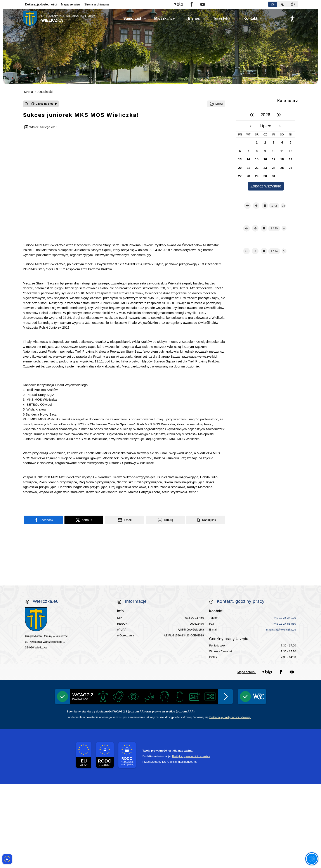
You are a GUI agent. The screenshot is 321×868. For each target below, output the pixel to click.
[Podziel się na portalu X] (84, 461)
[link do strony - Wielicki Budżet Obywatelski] (106, 540)
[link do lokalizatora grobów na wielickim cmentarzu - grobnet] (216, 593)
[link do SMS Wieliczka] (106, 619)
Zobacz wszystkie (266, 186)
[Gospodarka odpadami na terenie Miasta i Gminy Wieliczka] (50, 514)
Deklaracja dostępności (41, 4)
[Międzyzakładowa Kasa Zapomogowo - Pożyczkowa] (133, 651)
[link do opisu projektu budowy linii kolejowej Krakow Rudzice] (271, 567)
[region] (265, 150)
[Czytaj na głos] (44, 104)
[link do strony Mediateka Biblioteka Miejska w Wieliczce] (161, 488)
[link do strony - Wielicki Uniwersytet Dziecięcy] (106, 567)
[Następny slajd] (256, 223)
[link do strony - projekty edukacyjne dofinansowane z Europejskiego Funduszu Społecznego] (161, 567)
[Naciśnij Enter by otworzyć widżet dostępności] (292, 19)
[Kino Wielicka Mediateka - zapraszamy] (216, 488)
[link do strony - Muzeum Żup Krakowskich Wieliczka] (271, 593)
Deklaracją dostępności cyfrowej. (230, 801)
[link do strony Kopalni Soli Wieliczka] (50, 619)
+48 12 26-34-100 (285, 702)
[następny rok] (279, 115)
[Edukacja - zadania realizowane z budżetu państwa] (188, 651)
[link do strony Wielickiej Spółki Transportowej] (216, 567)
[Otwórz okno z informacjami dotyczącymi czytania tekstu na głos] (26, 104)
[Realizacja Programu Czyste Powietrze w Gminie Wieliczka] (216, 514)
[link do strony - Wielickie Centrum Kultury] (106, 488)
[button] (178, 4)
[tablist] (283, 4)
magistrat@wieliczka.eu (281, 714)
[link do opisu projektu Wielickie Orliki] (161, 593)
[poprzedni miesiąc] (251, 126)
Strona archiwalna (97, 4)
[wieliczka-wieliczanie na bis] (161, 619)
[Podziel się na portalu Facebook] (43, 461)
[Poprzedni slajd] (247, 223)
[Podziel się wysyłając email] (125, 461)
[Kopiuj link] (206, 461)
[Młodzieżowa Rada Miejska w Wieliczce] (50, 567)
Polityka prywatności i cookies (191, 840)
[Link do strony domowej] (59, 19)
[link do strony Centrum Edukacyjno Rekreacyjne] (50, 488)
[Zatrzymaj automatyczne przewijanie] (265, 223)
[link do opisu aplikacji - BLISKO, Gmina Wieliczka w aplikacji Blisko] (50, 593)
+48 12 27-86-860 (285, 708)
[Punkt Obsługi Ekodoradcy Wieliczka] (271, 488)
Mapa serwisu (70, 4)
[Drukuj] (216, 104)
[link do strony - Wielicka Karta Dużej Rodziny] (271, 540)
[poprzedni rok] (252, 115)
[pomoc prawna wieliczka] (216, 619)
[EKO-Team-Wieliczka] (161, 514)
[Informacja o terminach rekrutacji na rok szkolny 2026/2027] (271, 619)
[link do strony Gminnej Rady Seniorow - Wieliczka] (216, 540)
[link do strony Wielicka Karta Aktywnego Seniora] (161, 540)
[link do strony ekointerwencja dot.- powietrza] (50, 540)
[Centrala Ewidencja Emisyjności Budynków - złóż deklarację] (271, 514)
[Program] (106, 514)
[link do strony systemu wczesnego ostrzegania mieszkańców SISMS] (106, 593)
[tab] (273, 4)
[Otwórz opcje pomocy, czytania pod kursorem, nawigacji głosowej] (312, 859)
